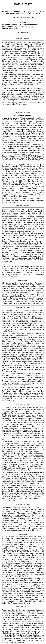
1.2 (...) (4, 264)
